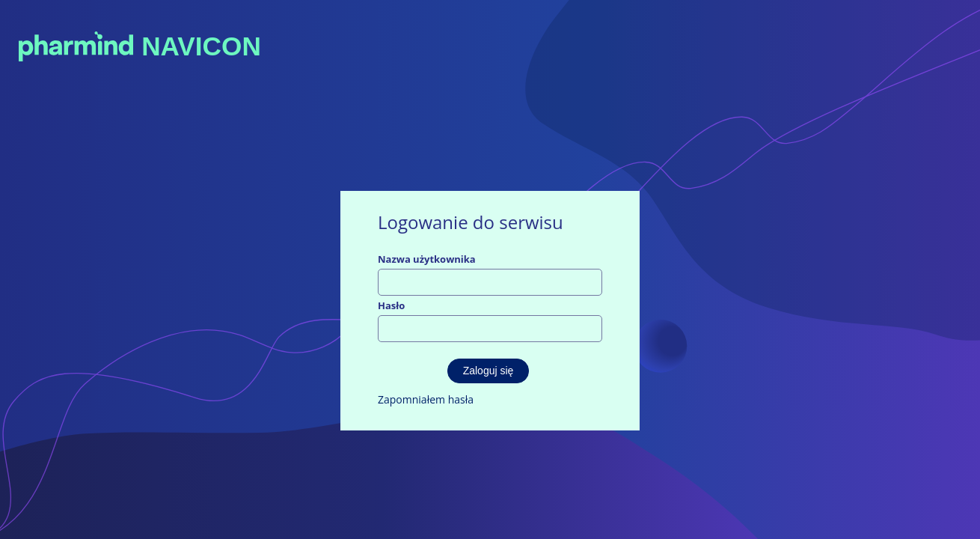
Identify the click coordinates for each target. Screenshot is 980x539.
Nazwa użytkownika (427, 259)
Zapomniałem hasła (426, 399)
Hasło (391, 305)
